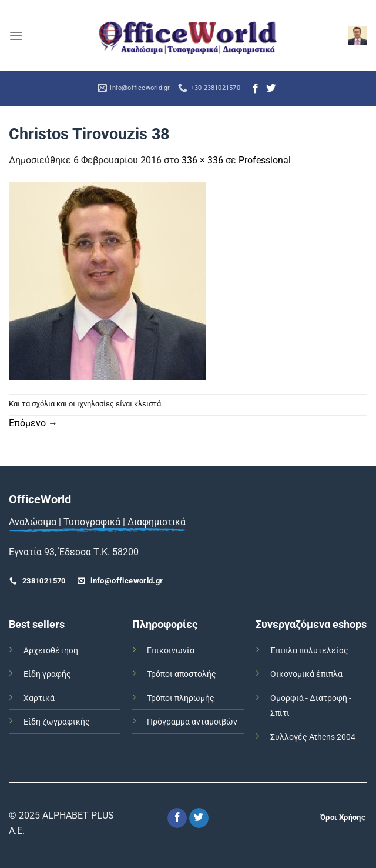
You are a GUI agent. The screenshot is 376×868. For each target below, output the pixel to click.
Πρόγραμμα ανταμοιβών (192, 722)
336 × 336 (202, 160)
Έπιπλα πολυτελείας (309, 651)
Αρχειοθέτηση (51, 651)
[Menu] (16, 36)
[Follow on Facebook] (256, 89)
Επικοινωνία (171, 651)
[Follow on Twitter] (271, 89)
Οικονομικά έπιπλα (306, 674)
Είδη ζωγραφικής (57, 722)
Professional (265, 160)
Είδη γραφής (47, 674)
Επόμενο (33, 423)
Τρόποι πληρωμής (181, 698)
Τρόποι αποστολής (182, 674)
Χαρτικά (39, 698)
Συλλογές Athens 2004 (313, 737)
